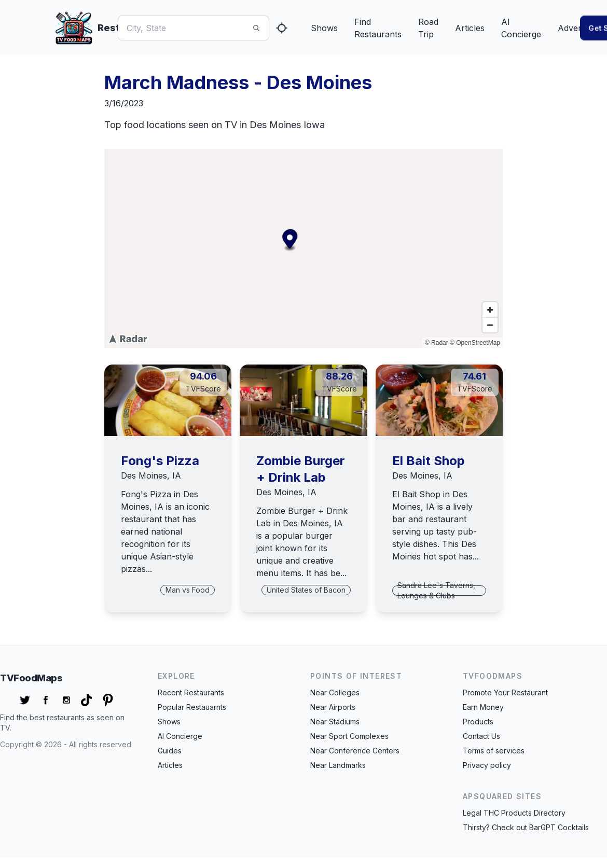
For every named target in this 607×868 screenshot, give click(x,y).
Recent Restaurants (191, 692)
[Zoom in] (490, 310)
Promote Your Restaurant (505, 692)
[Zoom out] (490, 325)
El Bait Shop (429, 461)
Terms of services (494, 751)
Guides (170, 751)
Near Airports (333, 707)
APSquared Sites (502, 796)
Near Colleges (335, 692)
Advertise (576, 28)
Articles (470, 28)
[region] (303, 248)
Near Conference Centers (355, 751)
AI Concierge (521, 28)
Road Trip (428, 28)
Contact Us (481, 736)
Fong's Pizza (160, 461)
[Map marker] (263, 239)
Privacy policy (487, 765)
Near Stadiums (335, 722)
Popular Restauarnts (192, 707)
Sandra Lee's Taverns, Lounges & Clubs (436, 590)
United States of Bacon (306, 590)
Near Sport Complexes (349, 736)
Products (478, 722)
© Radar (437, 343)
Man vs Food (188, 590)
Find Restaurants (378, 28)
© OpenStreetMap (475, 343)
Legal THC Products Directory (514, 813)
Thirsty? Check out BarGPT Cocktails (526, 827)
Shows (324, 28)
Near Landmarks (338, 765)
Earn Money (483, 707)
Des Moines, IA (151, 475)
